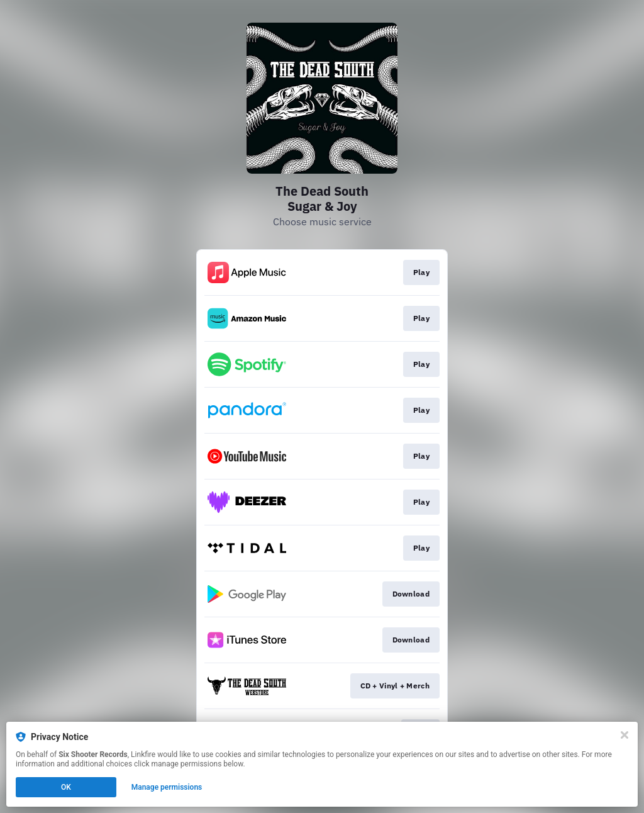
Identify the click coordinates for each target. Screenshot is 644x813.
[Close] (625, 735)
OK (66, 787)
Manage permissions (167, 787)
